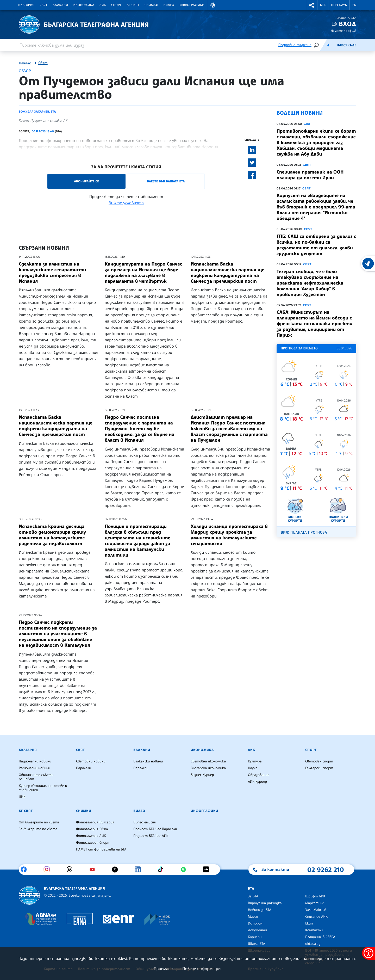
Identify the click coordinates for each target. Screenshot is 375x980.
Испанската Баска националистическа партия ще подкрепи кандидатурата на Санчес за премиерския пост (227, 273)
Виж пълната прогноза (304, 532)
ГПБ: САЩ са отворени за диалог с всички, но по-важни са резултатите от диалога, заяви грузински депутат (316, 245)
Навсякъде (346, 45)
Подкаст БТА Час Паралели (155, 829)
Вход (348, 24)
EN (354, 5)
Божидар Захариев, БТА (37, 112)
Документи (257, 930)
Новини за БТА (260, 910)
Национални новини (35, 761)
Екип (309, 923)
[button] (213, 5)
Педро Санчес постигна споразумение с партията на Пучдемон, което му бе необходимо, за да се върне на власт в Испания (140, 429)
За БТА (253, 896)
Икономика (84, 5)
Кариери (255, 937)
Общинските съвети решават (36, 777)
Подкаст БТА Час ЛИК (151, 836)
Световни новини (91, 761)
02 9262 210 (326, 870)
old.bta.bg (313, 944)
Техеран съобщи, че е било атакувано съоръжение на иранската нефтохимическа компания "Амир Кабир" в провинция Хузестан (310, 283)
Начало (25, 63)
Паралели (84, 768)
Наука (253, 768)
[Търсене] (316, 45)
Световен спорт (319, 761)
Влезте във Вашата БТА (166, 181)
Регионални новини (35, 768)
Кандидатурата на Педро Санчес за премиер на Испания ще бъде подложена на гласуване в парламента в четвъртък (143, 273)
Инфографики (192, 5)
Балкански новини (148, 761)
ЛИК (103, 5)
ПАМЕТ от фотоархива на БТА (101, 849)
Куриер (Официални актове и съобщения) (43, 788)
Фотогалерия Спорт (93, 843)
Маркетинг (314, 903)
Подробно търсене (295, 45)
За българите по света (38, 829)
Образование (259, 775)
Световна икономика (208, 761)
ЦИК (22, 797)
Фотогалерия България (95, 822)
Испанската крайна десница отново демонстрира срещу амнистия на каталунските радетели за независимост (52, 535)
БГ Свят (133, 5)
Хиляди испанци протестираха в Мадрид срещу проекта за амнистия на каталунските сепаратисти (229, 535)
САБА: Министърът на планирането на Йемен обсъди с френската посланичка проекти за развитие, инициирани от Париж (314, 324)
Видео (169, 5)
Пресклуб (339, 5)
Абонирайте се (86, 181)
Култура (255, 761)
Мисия (253, 917)
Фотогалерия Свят (92, 829)
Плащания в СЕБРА (320, 937)
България (26, 5)
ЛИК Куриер (257, 782)
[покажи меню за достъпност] (368, 953)
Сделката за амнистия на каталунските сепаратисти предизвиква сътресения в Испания (52, 273)
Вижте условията (126, 203)
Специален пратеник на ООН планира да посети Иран (310, 175)
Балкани (60, 5)
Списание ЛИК (316, 917)
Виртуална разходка (265, 903)
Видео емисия (145, 822)
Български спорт (319, 768)
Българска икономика (208, 768)
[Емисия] (328, 45)
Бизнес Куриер (202, 775)
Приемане (163, 969)
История (255, 923)
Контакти (314, 930)
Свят (43, 5)
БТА (323, 5)
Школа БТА (257, 944)
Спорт (116, 5)
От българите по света (39, 822)
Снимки (151, 5)
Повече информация (202, 969)
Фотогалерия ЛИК (91, 836)
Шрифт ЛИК (315, 896)
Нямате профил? (343, 31)
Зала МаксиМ (316, 910)
